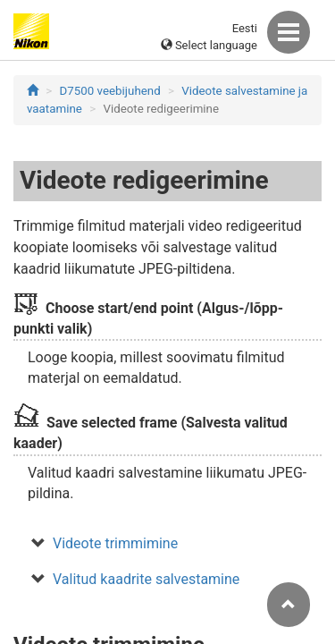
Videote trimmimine (115, 543)
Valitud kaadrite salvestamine (146, 579)
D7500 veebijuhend (110, 91)
